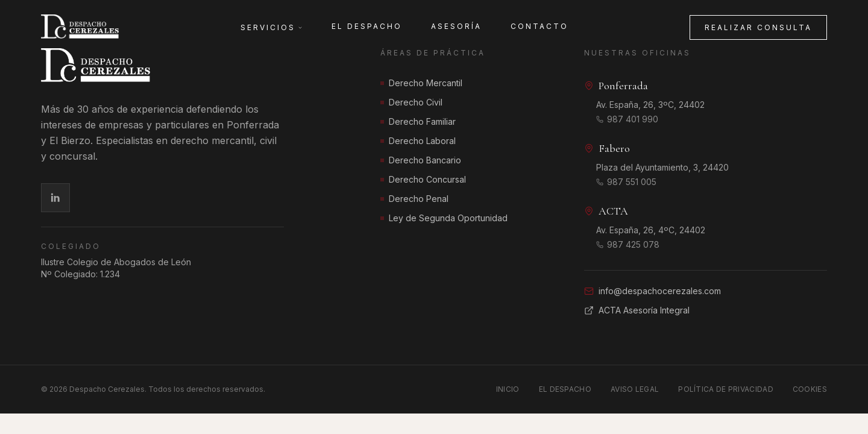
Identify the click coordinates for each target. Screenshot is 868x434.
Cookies (810, 389)
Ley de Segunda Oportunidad (444, 218)
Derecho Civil (411, 102)
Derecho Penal (414, 199)
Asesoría (456, 26)
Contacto (539, 26)
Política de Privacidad (726, 389)
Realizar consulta (758, 27)
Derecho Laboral (418, 141)
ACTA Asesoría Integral (637, 311)
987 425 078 (628, 245)
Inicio (508, 389)
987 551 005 (626, 182)
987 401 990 (627, 120)
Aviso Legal (635, 389)
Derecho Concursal (423, 179)
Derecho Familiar (418, 121)
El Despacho (367, 26)
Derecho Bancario (421, 160)
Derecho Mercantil (421, 83)
